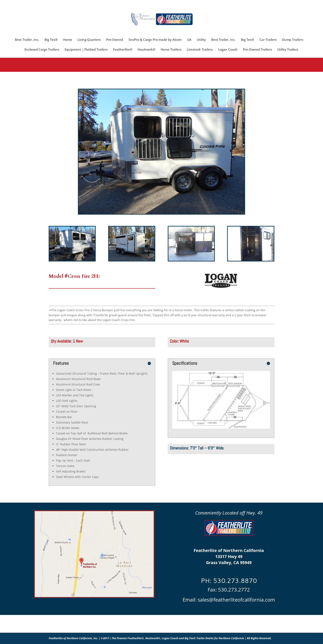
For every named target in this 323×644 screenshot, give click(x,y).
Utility (201, 40)
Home (68, 40)
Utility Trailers (288, 50)
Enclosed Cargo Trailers (42, 50)
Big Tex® (51, 40)
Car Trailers (268, 40)
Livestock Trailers (200, 50)
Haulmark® (146, 50)
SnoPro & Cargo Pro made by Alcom (155, 40)
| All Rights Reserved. (258, 638)
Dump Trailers (293, 40)
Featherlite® (123, 50)
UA (189, 40)
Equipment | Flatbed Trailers (86, 50)
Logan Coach (228, 50)
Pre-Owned (115, 40)
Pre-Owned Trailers (257, 50)
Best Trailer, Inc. (27, 40)
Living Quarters (89, 40)
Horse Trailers (171, 50)
